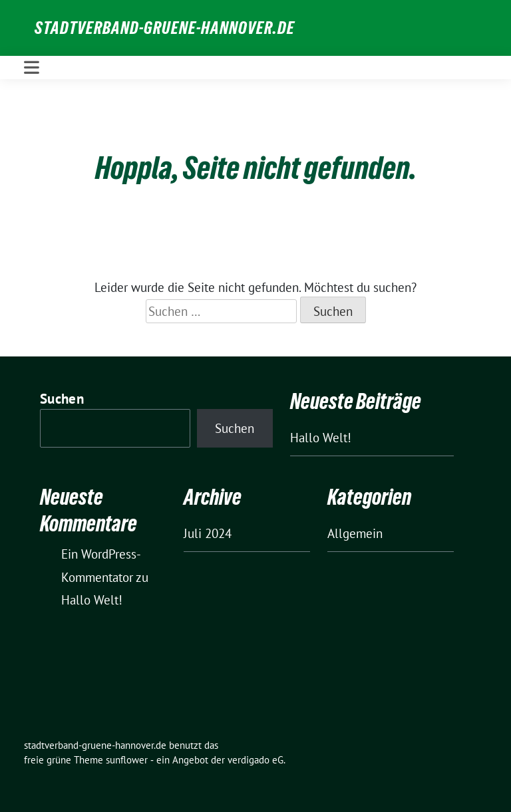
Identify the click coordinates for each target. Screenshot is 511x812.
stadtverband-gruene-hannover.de (165, 28)
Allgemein (355, 533)
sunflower (127, 760)
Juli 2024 (208, 533)
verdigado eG (255, 760)
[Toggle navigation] (32, 68)
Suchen (62, 399)
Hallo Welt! (321, 438)
